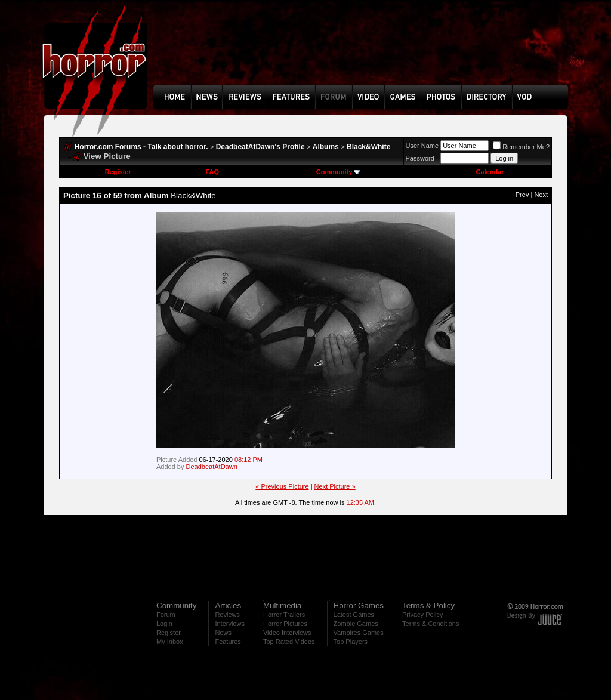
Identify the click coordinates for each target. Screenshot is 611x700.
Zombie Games (356, 624)
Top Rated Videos (289, 642)
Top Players (351, 642)
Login (164, 624)
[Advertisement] (365, 51)
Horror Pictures (285, 624)
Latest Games (354, 615)
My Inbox (170, 642)
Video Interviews (287, 633)
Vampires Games (359, 633)
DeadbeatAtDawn (212, 467)
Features (228, 642)
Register (118, 172)
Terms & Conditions (431, 624)
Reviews (227, 615)
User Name (422, 146)
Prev (522, 195)
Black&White (368, 147)
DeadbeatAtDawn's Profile (260, 147)
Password (420, 158)
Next (541, 195)
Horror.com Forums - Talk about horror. (141, 147)
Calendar (490, 172)
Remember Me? (521, 147)
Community (339, 172)
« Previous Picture (282, 486)
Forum (166, 615)
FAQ (212, 172)
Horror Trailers (284, 615)
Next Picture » (335, 486)
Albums (326, 147)
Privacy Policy (422, 615)
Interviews (230, 624)
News (223, 633)
